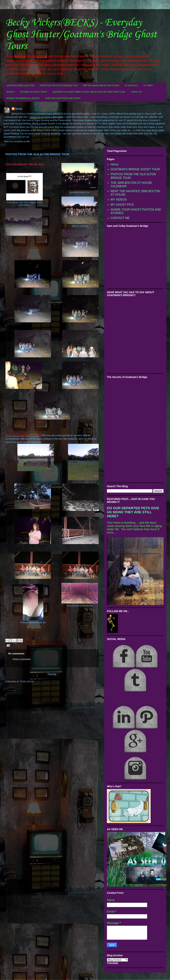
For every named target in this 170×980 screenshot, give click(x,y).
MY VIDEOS (148, 86)
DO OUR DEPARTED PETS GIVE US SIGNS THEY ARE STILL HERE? (133, 512)
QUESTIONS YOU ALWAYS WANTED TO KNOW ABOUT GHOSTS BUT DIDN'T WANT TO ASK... (89, 92)
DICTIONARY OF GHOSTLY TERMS (33, 92)
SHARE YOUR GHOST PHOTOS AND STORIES (63, 99)
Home (52, 674)
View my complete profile (17, 141)
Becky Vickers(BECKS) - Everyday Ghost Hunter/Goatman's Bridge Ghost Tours (81, 35)
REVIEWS (10, 92)
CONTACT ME (136, 92)
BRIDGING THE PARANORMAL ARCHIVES (23, 99)
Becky (19, 109)
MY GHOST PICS (131, 86)
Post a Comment (22, 659)
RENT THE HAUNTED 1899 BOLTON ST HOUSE (101, 86)
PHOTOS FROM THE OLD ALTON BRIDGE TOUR (59, 86)
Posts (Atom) (27, 681)
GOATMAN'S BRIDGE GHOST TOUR (20, 86)
